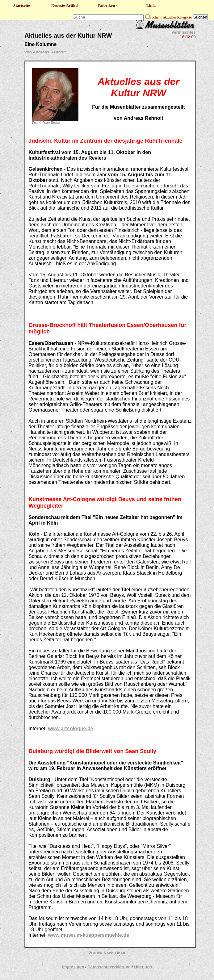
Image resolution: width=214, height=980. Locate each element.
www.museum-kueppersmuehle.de (88, 935)
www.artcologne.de (70, 729)
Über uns (143, 967)
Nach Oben (114, 953)
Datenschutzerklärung (109, 967)
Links (151, 5)
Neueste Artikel (65, 5)
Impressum (73, 967)
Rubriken (108, 5)
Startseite (22, 5)
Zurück (95, 953)
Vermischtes (184, 32)
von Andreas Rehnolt (45, 52)
